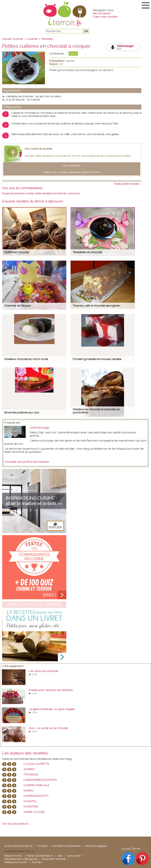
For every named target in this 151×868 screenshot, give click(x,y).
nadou (29, 790)
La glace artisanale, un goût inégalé (52, 709)
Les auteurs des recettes (25, 753)
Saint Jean (74, 856)
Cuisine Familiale (36, 785)
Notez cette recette (127, 184)
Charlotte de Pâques (17, 306)
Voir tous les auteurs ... (16, 824)
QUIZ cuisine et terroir (19, 846)
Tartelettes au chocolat (87, 252)
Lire (34, 674)
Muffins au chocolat (17, 252)
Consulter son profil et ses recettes (27, 462)
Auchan (37, 862)
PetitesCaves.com (16, 862)
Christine (31, 807)
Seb (60, 856)
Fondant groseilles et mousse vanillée (97, 359)
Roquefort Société (54, 859)
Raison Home (13, 856)
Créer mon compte (105, 17)
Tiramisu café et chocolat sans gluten (97, 306)
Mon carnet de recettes (38, 149)
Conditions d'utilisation (66, 846)
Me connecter (102, 13)
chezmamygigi (39, 427)
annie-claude (34, 812)
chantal (30, 801)
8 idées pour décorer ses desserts (51, 690)
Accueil (7, 39)
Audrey (29, 769)
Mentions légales (96, 846)
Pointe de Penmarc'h (40, 856)
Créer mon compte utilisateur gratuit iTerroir (72, 172)
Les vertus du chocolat (44, 671)
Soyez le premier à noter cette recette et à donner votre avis (41, 193)
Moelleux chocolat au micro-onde (26, 359)
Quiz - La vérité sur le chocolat (48, 728)
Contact (42, 846)
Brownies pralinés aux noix (22, 413)
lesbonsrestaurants (40, 780)
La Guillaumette (36, 764)
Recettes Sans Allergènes (21, 859)
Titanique (31, 774)
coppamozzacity (36, 796)
